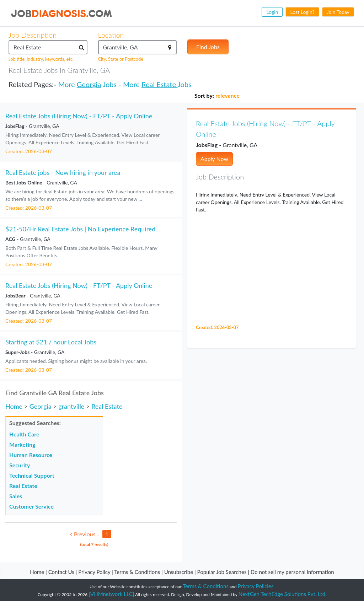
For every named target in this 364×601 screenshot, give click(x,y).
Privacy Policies (256, 586)
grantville (71, 406)
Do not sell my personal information (292, 572)
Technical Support (32, 475)
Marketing (22, 444)
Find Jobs (208, 47)
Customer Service (31, 506)
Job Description (33, 35)
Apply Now (214, 159)
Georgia (89, 84)
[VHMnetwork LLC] (111, 594)
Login (272, 12)
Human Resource (31, 455)
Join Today (338, 12)
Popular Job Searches (222, 572)
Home (14, 406)
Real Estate (159, 84)
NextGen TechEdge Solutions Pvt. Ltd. (283, 594)
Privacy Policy (94, 572)
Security (20, 465)
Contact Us (61, 572)
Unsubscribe (179, 572)
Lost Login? (302, 12)
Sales (16, 496)
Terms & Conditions (138, 572)
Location (111, 35)
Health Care (24, 434)
